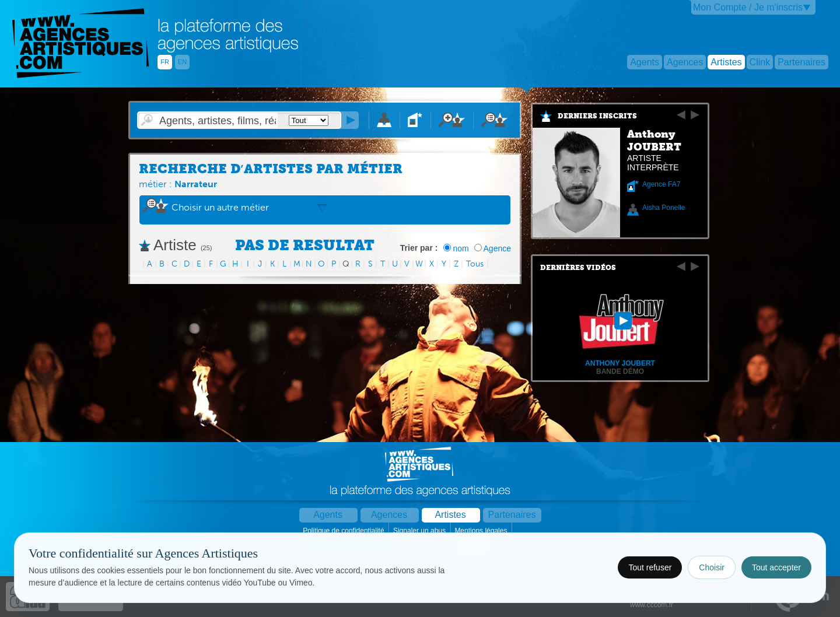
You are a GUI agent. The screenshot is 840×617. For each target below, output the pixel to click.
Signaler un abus (420, 531)
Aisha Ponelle (664, 208)
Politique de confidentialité (344, 531)
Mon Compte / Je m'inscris (748, 7)
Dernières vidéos (578, 268)
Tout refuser (650, 567)
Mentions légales (482, 531)
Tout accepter (776, 567)
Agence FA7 (661, 184)
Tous (475, 264)
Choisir (712, 567)
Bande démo (620, 371)
